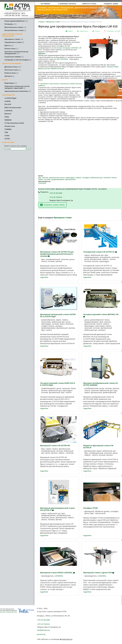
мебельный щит (97, 178)
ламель (79, 178)
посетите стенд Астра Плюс (9, 612)
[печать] (96, 31)
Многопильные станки (15, 27)
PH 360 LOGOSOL (61, 59)
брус (40, 178)
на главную (45, 4)
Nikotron (8, 114)
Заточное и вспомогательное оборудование (16, 53)
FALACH (8, 104)
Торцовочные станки (14, 42)
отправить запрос (111, 4)
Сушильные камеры (14, 57)
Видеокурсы (11, 83)
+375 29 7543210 (56, 197)
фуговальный (70, 179)
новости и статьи (89, 4)
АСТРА (7, 139)
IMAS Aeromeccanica (13, 108)
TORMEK (8, 129)
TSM (6, 132)
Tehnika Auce (10, 126)
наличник (107, 178)
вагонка (45, 178)
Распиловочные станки (15, 30)
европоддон (70, 178)
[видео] (69, 31)
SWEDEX (8, 120)
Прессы (9, 45)
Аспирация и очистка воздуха (18, 60)
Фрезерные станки (14, 39)
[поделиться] (83, 31)
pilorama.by (41, 634)
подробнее (44, 277)
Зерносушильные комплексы (18, 91)
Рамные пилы (11, 73)
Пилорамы (10, 24)
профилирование (58, 179)
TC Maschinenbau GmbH (14, 123)
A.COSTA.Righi (10, 98)
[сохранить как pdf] (112, 31)
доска (63, 178)
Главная (41, 22)
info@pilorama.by (43, 630)
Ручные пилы (11, 49)
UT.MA (7, 136)
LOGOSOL (9, 111)
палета (114, 178)
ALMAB (7, 101)
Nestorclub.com (67, 639)
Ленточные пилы (13, 70)
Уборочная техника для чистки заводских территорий (17, 87)
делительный (54, 178)
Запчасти (9, 76)
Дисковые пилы (13, 67)
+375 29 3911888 (56, 193)
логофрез (86, 178)
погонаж (47, 179)
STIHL (7, 117)
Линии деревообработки (16, 21)
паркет (41, 179)
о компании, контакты (67, 4)
